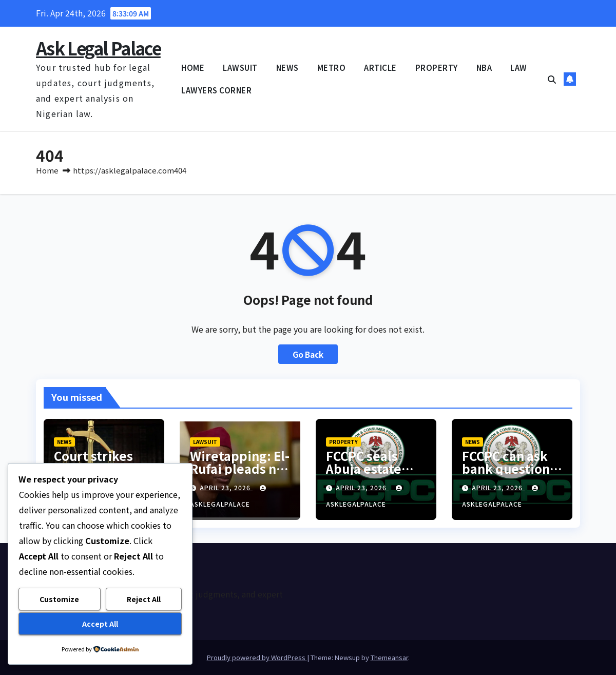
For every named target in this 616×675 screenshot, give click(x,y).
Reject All (144, 599)
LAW (519, 67)
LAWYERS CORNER (216, 90)
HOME (193, 67)
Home (47, 170)
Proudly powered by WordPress (257, 657)
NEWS (287, 67)
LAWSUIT (240, 67)
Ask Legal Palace (98, 48)
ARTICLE (380, 67)
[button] (552, 79)
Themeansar (389, 657)
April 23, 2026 (226, 487)
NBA (484, 67)
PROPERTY (437, 67)
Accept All (100, 624)
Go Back (308, 354)
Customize (59, 599)
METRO (332, 67)
